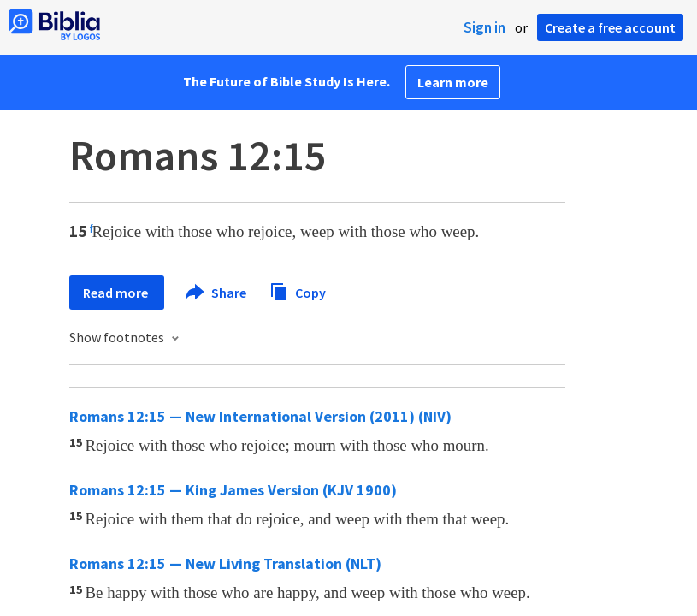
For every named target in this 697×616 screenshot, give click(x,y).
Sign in (484, 27)
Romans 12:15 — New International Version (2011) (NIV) (260, 416)
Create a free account (610, 27)
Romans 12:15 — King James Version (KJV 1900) (233, 490)
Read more (117, 293)
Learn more (453, 82)
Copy (298, 290)
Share (217, 293)
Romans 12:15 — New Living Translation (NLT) (225, 563)
